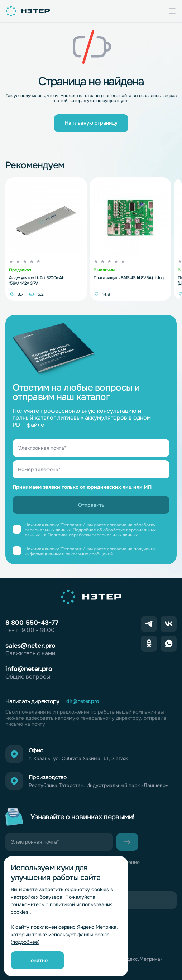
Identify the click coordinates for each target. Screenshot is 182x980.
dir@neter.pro (83, 701)
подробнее (25, 942)
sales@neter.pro (30, 646)
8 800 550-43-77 (32, 623)
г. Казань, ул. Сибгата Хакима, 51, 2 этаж (78, 759)
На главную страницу (91, 123)
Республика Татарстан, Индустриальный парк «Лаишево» (98, 785)
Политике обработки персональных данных (93, 535)
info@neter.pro (29, 669)
